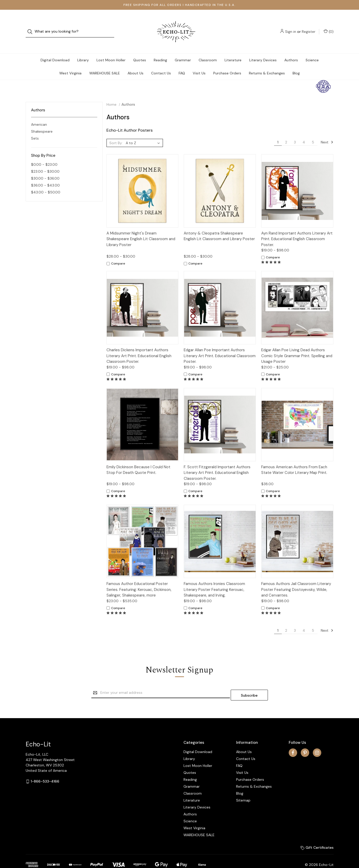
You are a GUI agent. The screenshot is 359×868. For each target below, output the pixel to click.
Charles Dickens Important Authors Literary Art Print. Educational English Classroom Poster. (139, 345)
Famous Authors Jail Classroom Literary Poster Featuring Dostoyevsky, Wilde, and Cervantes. (296, 579)
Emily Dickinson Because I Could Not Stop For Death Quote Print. (138, 460)
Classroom (208, 50)
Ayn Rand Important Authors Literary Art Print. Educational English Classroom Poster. (297, 229)
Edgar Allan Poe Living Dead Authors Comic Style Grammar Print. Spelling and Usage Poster (297, 345)
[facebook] (293, 740)
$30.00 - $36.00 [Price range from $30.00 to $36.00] (45, 168)
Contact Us (161, 63)
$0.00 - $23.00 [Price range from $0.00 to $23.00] (44, 154)
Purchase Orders (227, 63)
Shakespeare (42, 121)
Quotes (140, 50)
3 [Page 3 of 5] (295, 132)
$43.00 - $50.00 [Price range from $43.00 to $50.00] (46, 182)
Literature (233, 50)
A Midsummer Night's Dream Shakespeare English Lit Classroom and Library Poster (141, 229)
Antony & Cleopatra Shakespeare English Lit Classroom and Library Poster (219, 226)
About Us (135, 63)
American (39, 114)
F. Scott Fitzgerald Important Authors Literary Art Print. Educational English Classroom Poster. (217, 462)
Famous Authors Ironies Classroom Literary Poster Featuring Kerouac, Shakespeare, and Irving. (214, 579)
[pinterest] (305, 740)
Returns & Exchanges (267, 63)
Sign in (291, 26)
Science (312, 50)
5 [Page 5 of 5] (313, 132)
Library (83, 50)
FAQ (182, 63)
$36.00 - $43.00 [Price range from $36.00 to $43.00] (45, 175)
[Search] (31, 27)
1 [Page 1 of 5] (278, 132)
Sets (35, 128)
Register (309, 26)
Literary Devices (263, 50)
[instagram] (317, 740)
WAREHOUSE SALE (105, 63)
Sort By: (116, 133)
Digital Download (55, 50)
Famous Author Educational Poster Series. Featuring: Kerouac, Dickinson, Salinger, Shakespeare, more (139, 579)
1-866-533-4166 (45, 769)
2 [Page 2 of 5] (286, 132)
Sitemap (243, 788)
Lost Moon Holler (111, 50)
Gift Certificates (317, 835)
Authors (291, 50)
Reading (160, 50)
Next (327, 132)
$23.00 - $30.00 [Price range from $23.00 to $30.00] (45, 161)
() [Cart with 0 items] (329, 26)
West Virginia (70, 63)
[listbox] (144, 133)
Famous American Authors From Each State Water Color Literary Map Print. (294, 460)
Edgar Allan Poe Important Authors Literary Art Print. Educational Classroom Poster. (220, 345)
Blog (296, 63)
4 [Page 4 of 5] (304, 132)
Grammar (183, 50)
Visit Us (199, 63)
